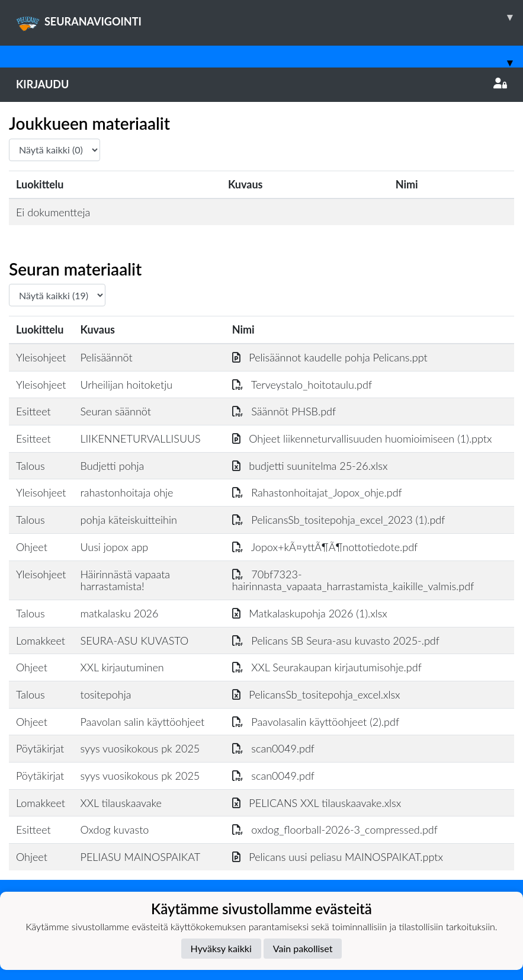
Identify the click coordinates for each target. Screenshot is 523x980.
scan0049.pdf (273, 748)
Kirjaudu (261, 84)
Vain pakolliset (303, 948)
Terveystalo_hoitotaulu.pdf (302, 385)
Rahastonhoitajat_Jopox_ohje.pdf (317, 492)
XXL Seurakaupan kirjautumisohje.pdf (327, 667)
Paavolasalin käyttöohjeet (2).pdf (316, 722)
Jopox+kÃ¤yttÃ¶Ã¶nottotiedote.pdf (325, 547)
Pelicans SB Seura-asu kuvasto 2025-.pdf (336, 640)
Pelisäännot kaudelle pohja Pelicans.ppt (330, 357)
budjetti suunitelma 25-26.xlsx (310, 466)
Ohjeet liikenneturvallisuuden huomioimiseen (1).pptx (362, 438)
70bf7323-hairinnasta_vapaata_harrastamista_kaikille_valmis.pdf (353, 580)
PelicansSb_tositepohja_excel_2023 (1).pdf (339, 520)
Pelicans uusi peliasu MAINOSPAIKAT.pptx (338, 857)
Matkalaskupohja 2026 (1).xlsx (310, 613)
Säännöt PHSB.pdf (284, 411)
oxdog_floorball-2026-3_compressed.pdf (335, 830)
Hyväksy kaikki (221, 948)
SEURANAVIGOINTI (269, 17)
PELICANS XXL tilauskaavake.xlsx (317, 803)
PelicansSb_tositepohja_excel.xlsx (316, 694)
